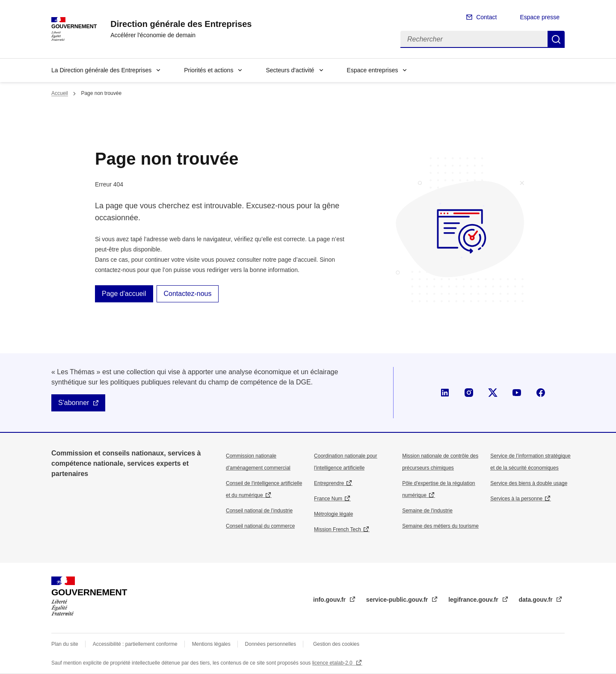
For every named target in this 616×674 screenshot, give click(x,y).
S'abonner (74, 403)
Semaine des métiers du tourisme (440, 526)
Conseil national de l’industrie (259, 511)
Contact (486, 17)
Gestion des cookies (336, 644)
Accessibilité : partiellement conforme (135, 644)
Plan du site (65, 644)
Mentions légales (211, 644)
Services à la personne (516, 499)
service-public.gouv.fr (398, 600)
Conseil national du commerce (260, 526)
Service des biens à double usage (529, 483)
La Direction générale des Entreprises (101, 70)
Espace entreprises (373, 70)
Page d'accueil (124, 294)
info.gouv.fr (330, 600)
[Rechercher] (474, 39)
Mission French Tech (338, 529)
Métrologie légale (333, 514)
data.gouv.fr (537, 600)
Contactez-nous (187, 294)
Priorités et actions (209, 70)
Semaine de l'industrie (427, 511)
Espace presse (540, 17)
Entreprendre (329, 483)
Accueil (60, 93)
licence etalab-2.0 (333, 663)
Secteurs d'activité (290, 70)
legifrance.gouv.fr (474, 600)
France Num (328, 499)
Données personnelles (271, 644)
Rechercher (556, 39)
